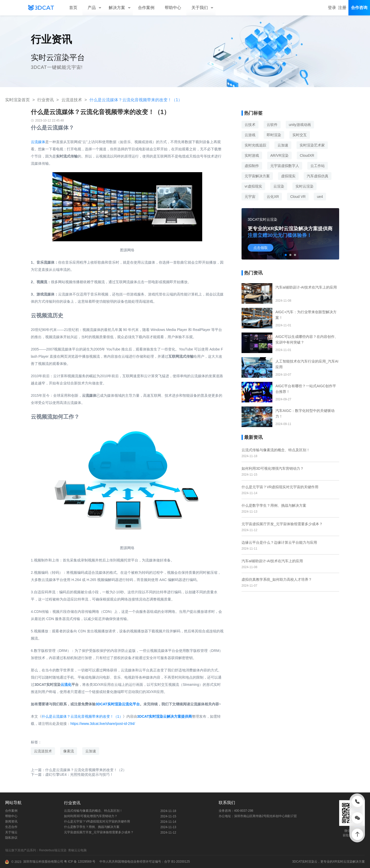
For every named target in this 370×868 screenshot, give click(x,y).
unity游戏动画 (300, 125)
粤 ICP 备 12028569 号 (79, 862)
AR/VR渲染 (279, 155)
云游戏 (250, 135)
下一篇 (72, 774)
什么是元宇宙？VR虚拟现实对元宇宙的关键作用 (280, 487)
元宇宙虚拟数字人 (285, 166)
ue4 (320, 197)
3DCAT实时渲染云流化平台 (118, 704)
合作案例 (11, 811)
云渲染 (279, 186)
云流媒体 (38, 142)
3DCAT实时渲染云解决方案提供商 (165, 716)
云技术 (250, 125)
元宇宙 (250, 197)
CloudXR (307, 155)
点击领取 (261, 248)
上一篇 (79, 770)
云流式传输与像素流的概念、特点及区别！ (276, 450)
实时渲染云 (310, 862)
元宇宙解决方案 (257, 176)
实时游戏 (252, 155)
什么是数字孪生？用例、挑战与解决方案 (274, 505)
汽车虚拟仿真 (318, 176)
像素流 (69, 751)
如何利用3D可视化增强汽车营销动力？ (273, 468)
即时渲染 (274, 135)
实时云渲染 (304, 186)
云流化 (66, 685)
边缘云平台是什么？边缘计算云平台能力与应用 (279, 542)
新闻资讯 (11, 821)
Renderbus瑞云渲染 (54, 850)
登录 (332, 8)
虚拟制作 (252, 166)
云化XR (273, 197)
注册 (342, 8)
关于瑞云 (11, 832)
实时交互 (300, 135)
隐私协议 (11, 838)
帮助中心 (11, 816)
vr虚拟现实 (253, 186)
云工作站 (318, 166)
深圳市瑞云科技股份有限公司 (43, 862)
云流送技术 (72, 100)
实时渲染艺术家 (312, 145)
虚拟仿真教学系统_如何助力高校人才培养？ (277, 579)
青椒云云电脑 (78, 850)
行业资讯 (45, 100)
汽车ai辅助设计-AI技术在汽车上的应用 (272, 561)
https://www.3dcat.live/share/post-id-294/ (103, 724)
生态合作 (11, 827)
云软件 (272, 125)
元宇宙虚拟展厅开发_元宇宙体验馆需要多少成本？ (282, 524)
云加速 (91, 751)
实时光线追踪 (255, 145)
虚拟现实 (288, 176)
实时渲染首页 (17, 100)
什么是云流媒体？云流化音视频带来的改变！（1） (82, 716)
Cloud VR (298, 197)
